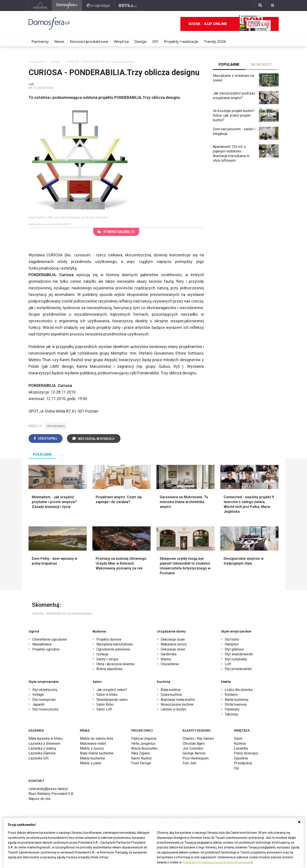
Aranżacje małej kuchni (178, 700)
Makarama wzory (174, 644)
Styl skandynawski (239, 654)
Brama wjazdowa (109, 669)
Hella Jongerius (143, 744)
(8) (116, 232)
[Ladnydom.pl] (40, 5)
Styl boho (232, 639)
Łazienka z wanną (42, 748)
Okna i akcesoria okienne (115, 664)
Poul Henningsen (196, 758)
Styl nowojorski (44, 700)
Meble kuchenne (92, 758)
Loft (228, 664)
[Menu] (273, 5)
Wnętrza (121, 42)
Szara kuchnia (171, 695)
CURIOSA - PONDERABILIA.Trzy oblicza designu (100, 62)
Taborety (231, 714)
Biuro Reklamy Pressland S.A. (51, 794)
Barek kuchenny (237, 700)
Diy (236, 768)
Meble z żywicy (92, 748)
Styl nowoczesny (45, 709)
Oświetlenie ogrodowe (50, 639)
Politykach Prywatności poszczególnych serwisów (217, 862)
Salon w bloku (107, 695)
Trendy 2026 (215, 42)
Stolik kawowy (236, 704)
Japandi (38, 704)
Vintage (38, 695)
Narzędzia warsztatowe (115, 644)
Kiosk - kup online (230, 24)
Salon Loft (104, 709)
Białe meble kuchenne (97, 753)
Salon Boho (105, 704)
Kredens (231, 695)
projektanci (56, 426)
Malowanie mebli (93, 744)
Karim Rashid (141, 758)
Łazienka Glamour (42, 753)
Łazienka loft (39, 758)
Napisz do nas (40, 799)
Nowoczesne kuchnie (177, 704)
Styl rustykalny (236, 659)
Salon (238, 738)
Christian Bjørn (194, 744)
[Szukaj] (260, 5)
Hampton (232, 644)
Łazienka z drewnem (44, 744)
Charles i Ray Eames (198, 738)
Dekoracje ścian (173, 639)
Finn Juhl (189, 763)
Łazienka (241, 748)
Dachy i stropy (107, 659)
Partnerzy (40, 42)
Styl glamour (234, 649)
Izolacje (102, 654)
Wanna (166, 659)
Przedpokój (243, 763)
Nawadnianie (42, 644)
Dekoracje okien (173, 649)
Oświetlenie (170, 664)
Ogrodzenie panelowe (113, 649)
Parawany (232, 709)
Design (141, 42)
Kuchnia (240, 744)
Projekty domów (109, 639)
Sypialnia (241, 758)
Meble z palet (91, 763)
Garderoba (169, 654)
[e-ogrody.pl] (98, 5)
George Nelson (194, 753)
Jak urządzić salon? (112, 690)
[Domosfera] (67, 5)
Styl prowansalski (238, 669)
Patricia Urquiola (144, 738)
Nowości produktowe (89, 42)
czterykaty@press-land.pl (48, 789)
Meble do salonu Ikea (96, 738)
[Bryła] (128, 5)
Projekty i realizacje (181, 42)
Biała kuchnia (171, 690)
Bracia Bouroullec (145, 748)
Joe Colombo (193, 748)
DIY (155, 42)
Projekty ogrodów (46, 649)
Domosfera (37, 62)
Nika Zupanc (141, 753)
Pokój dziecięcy (246, 753)
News (59, 42)
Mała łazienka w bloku (45, 738)
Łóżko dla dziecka (239, 690)
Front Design (141, 763)
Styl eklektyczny (45, 690)
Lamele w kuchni (173, 709)
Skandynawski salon (112, 700)
